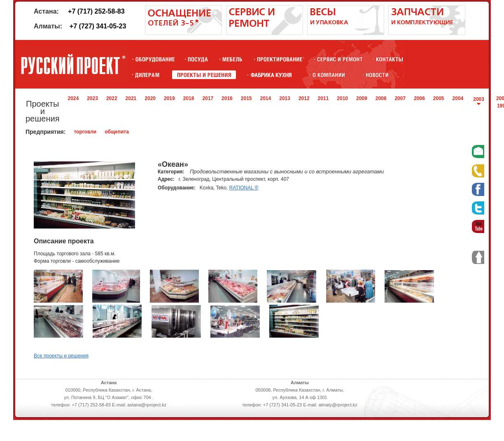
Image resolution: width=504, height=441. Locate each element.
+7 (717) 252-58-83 (96, 11)
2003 (479, 99)
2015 (246, 98)
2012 (304, 98)
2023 (92, 98)
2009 (362, 98)
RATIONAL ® (244, 188)
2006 (419, 98)
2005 (439, 98)
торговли (85, 132)
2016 (227, 98)
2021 (131, 98)
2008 (381, 98)
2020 (150, 98)
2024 (73, 98)
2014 (266, 98)
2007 (400, 98)
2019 (169, 98)
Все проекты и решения (61, 356)
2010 (342, 98)
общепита (117, 132)
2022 (112, 98)
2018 (189, 98)
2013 (285, 98)
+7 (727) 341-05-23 (98, 26)
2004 (458, 98)
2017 (208, 98)
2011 (323, 98)
